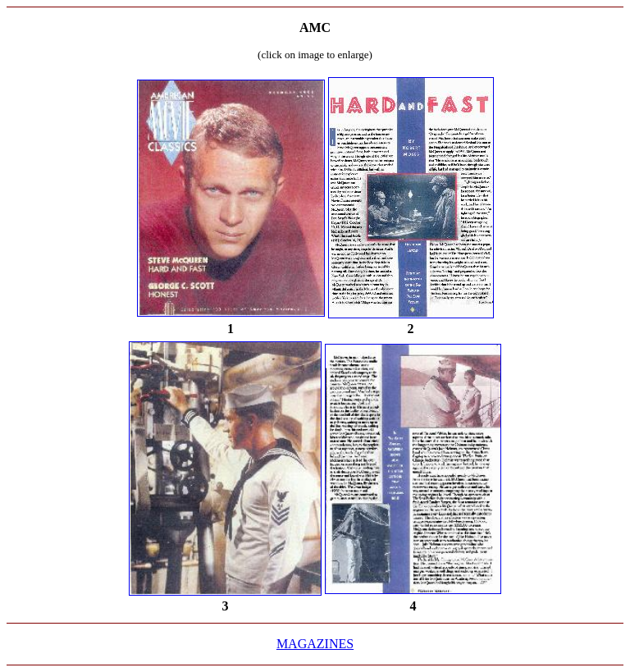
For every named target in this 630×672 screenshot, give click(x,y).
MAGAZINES (315, 644)
